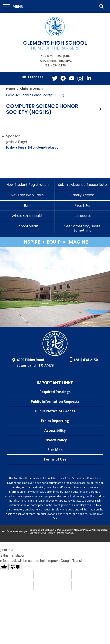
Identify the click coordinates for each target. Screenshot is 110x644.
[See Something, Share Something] (82, 228)
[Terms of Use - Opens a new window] (55, 459)
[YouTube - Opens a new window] (72, 78)
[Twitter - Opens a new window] (55, 78)
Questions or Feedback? (42, 530)
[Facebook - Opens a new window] (63, 79)
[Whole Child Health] (27, 216)
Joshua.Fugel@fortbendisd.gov (32, 147)
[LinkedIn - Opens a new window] (89, 78)
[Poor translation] (16, 567)
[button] (13, 6)
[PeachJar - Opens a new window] (82, 205)
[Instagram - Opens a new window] (80, 79)
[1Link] (27, 205)
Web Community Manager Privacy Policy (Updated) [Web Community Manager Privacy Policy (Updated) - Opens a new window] (82, 530)
